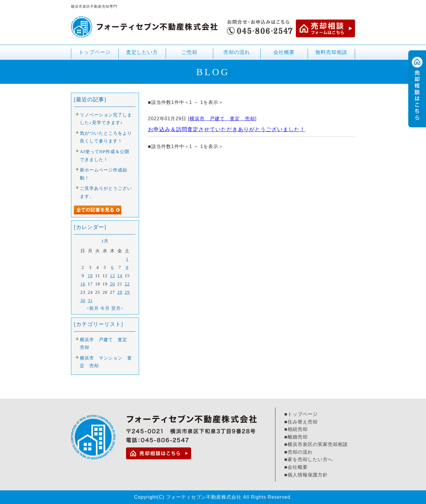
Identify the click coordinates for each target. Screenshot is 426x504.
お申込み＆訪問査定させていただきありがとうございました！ (227, 129)
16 (83, 284)
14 (120, 276)
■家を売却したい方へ (309, 459)
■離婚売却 (296, 437)
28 (120, 292)
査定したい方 (142, 52)
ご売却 (189, 55)
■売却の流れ (298, 452)
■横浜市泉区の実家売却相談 (316, 444)
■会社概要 (296, 467)
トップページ (95, 52)
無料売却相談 (331, 52)
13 (113, 276)
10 (90, 276)
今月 (105, 308)
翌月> (117, 308)
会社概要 (284, 52)
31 (90, 301)
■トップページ (301, 414)
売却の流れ (237, 52)
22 (127, 284)
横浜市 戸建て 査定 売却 (222, 119)
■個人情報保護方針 (306, 475)
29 (127, 292)
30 (83, 301)
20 (113, 284)
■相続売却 (296, 429)
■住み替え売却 (301, 422)
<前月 (93, 308)
